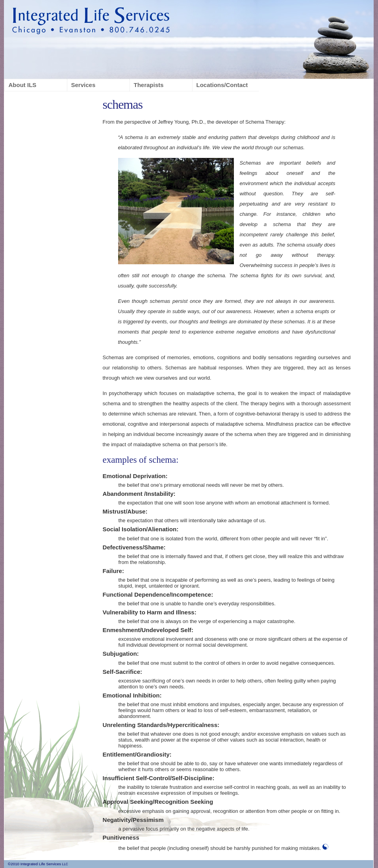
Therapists (149, 85)
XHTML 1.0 (120, 864)
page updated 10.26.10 (89, 864)
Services (83, 85)
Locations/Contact (222, 85)
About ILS (23, 85)
